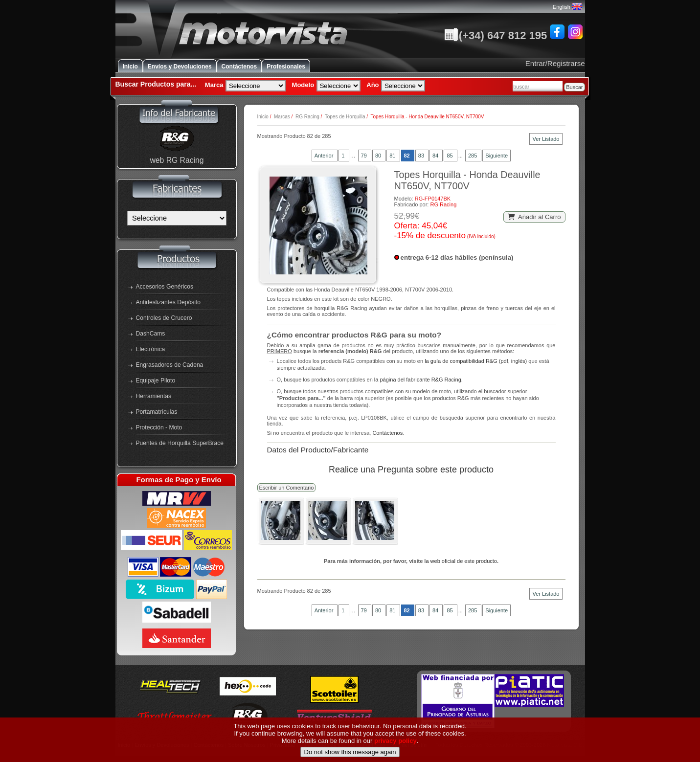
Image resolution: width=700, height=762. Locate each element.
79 (365, 156)
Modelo (303, 85)
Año (373, 85)
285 (473, 156)
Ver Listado (546, 139)
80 (379, 156)
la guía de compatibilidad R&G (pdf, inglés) (476, 361)
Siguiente (497, 156)
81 (393, 156)
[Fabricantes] (177, 218)
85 (450, 156)
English (567, 7)
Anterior (325, 156)
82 (408, 156)
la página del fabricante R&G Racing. (418, 380)
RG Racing (307, 117)
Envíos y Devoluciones (180, 67)
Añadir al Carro (534, 217)
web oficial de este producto (464, 561)
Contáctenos (239, 67)
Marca (214, 85)
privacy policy (395, 757)
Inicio (130, 67)
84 (436, 156)
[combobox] (538, 86)
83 (422, 156)
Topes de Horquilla (345, 117)
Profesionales (286, 67)
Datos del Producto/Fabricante (318, 450)
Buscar (574, 87)
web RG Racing (177, 160)
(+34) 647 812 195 (496, 35)
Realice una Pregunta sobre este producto (411, 470)
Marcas (282, 117)
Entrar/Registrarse (555, 63)
